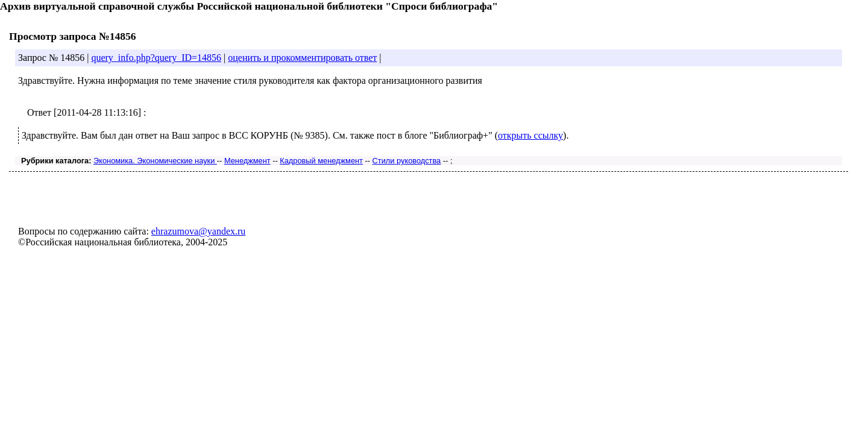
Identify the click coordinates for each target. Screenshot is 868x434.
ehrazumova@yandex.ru (198, 231)
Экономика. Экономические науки (155, 161)
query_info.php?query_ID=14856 (156, 58)
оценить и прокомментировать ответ (302, 58)
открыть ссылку (530, 135)
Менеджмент (247, 161)
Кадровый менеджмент (321, 161)
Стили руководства (407, 161)
